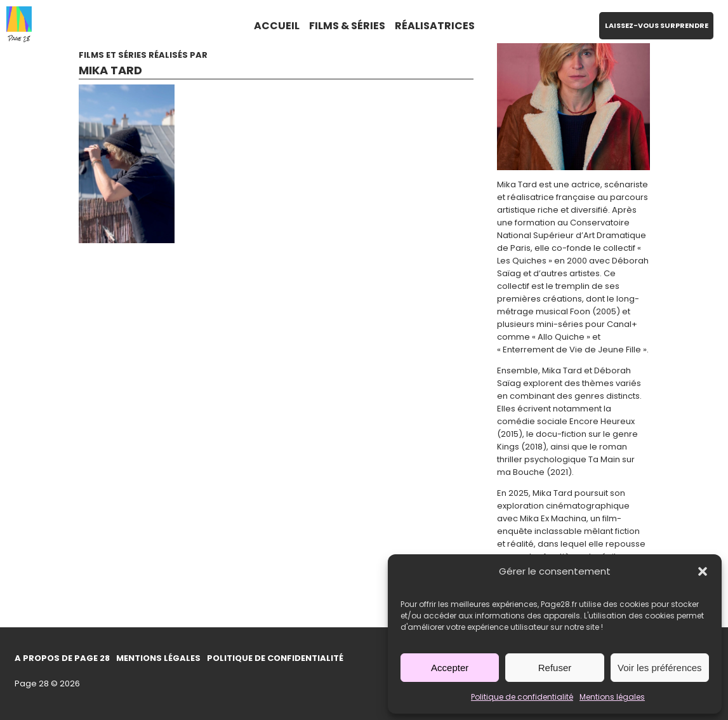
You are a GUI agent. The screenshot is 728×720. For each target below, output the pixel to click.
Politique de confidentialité (522, 697)
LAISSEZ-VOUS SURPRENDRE (657, 25)
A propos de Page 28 (62, 658)
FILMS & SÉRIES (347, 26)
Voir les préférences (660, 668)
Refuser (555, 668)
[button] (703, 571)
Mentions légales (612, 697)
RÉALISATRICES (435, 26)
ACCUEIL (277, 26)
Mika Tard (110, 70)
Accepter (450, 668)
